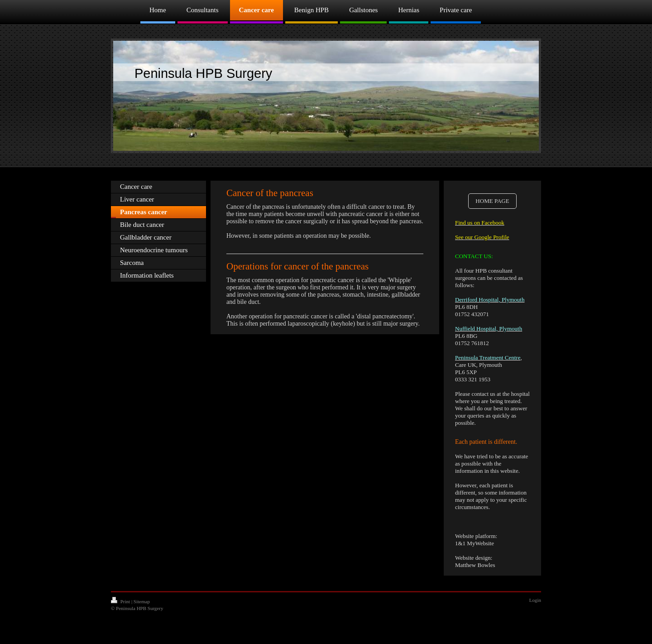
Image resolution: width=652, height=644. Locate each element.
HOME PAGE (492, 201)
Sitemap (142, 601)
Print (121, 601)
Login (535, 600)
